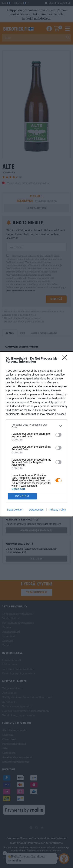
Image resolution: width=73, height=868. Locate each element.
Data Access (36, 510)
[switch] (58, 435)
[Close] (66, 359)
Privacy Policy (58, 510)
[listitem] (36, 426)
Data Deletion (15, 510)
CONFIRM (22, 496)
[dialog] (36, 434)
